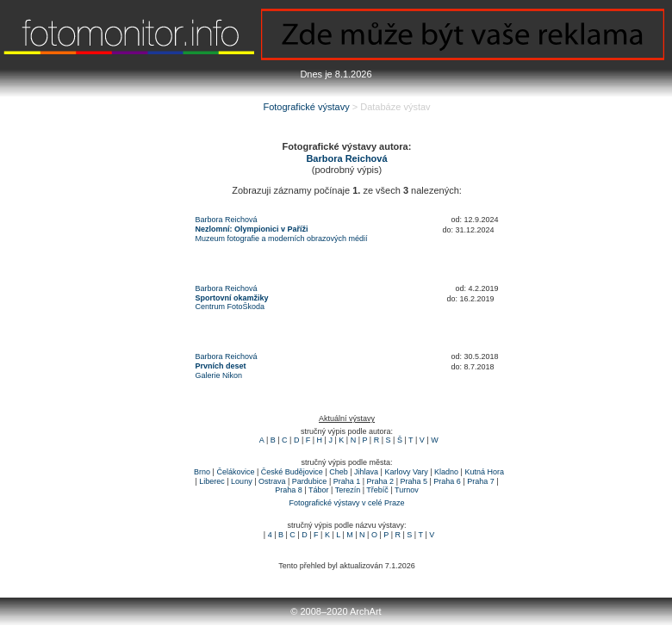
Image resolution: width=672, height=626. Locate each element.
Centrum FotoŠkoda (230, 307)
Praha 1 (347, 481)
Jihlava (366, 472)
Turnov (407, 490)
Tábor (319, 490)
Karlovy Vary (406, 472)
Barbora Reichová (227, 220)
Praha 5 (414, 481)
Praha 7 (481, 481)
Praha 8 (289, 490)
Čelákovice (235, 472)
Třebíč (377, 490)
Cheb (339, 472)
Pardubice (310, 481)
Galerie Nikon (219, 375)
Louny (242, 481)
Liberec (212, 481)
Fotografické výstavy (306, 107)
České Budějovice (292, 472)
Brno (202, 472)
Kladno (446, 472)
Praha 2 (381, 481)
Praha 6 (447, 481)
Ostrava (272, 481)
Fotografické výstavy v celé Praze (346, 503)
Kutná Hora (484, 472)
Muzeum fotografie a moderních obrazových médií (282, 239)
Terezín (348, 490)
